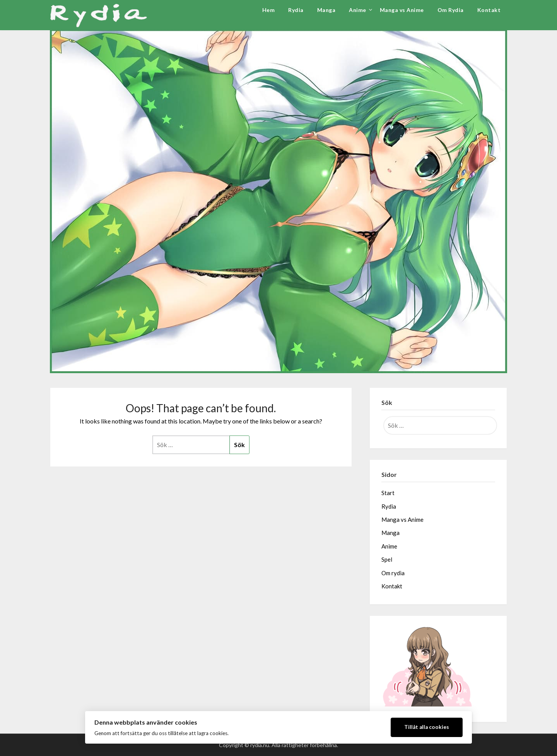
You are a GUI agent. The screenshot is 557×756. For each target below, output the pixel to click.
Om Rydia (451, 10)
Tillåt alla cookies (427, 727)
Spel (387, 559)
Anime (358, 10)
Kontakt (489, 10)
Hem (269, 10)
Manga (326, 10)
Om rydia (393, 573)
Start (388, 493)
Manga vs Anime (402, 10)
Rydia (296, 10)
